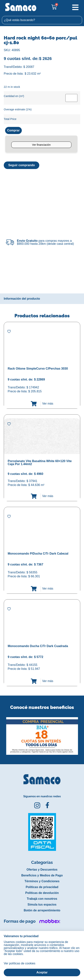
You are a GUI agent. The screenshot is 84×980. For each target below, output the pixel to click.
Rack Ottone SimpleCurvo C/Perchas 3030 (38, 369)
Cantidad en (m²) (14, 96)
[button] (3, 733)
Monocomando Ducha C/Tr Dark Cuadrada (38, 646)
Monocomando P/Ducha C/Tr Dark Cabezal (38, 554)
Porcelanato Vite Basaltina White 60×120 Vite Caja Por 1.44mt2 (40, 463)
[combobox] (42, 20)
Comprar (13, 130)
